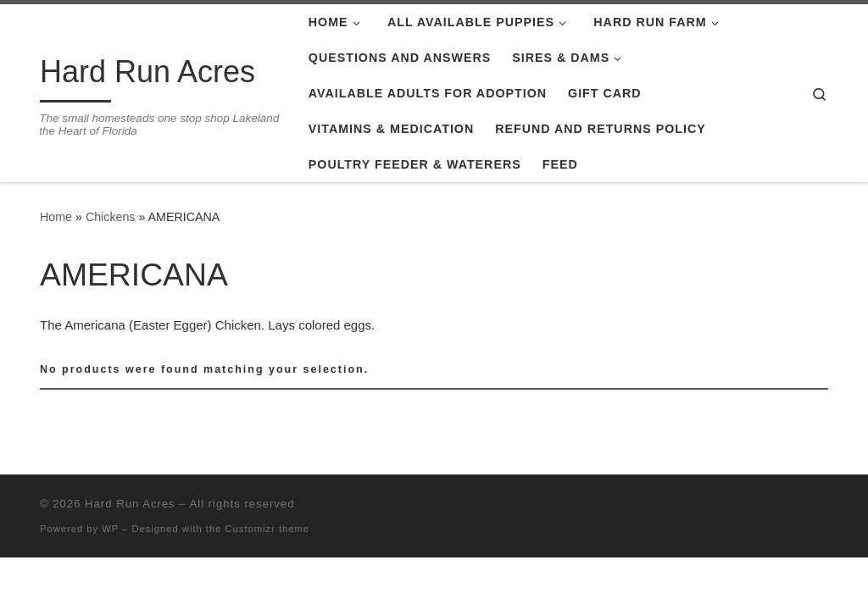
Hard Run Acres (130, 504)
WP (110, 529)
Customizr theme (268, 529)
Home (56, 217)
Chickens (111, 217)
